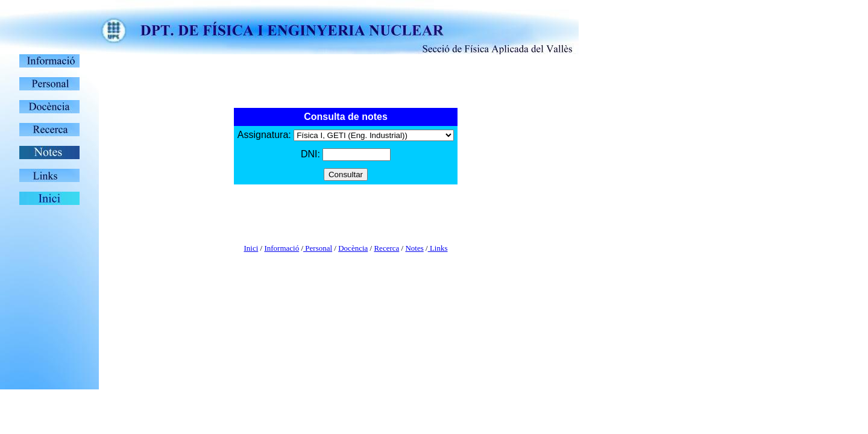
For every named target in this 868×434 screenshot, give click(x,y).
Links (438, 248)
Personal (318, 248)
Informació (281, 248)
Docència (353, 248)
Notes (414, 248)
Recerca (386, 248)
